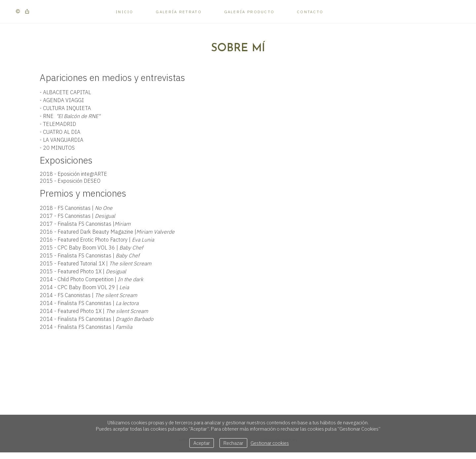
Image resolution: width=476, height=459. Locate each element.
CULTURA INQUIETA (67, 108)
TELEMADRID (59, 124)
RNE (72, 116)
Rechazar (233, 443)
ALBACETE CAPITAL (67, 92)
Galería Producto (249, 12)
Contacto (310, 12)
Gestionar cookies (270, 443)
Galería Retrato (179, 12)
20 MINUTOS (59, 148)
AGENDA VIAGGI (63, 100)
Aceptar (202, 443)
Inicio (125, 12)
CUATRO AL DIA (62, 132)
